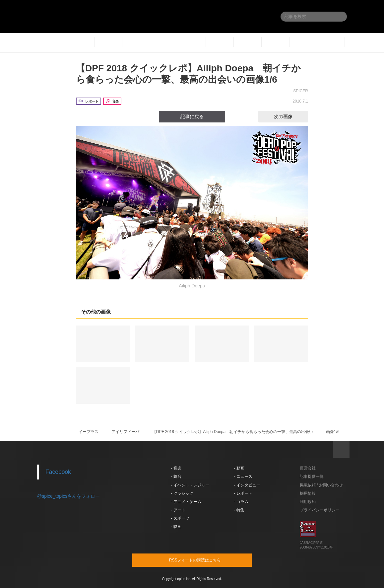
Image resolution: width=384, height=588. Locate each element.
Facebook (58, 472)
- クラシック (182, 493)
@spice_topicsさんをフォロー (68, 496)
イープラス (89, 432)
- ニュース (243, 477)
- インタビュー (247, 485)
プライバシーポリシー (320, 510)
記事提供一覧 (312, 477)
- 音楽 (176, 468)
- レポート (243, 493)
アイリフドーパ (125, 432)
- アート (178, 510)
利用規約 (308, 502)
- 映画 (176, 527)
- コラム (241, 502)
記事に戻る (192, 116)
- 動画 (239, 468)
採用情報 (308, 493)
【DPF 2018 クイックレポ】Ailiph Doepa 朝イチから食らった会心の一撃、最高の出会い (233, 432)
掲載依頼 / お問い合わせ (321, 485)
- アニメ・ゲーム (186, 502)
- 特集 (239, 510)
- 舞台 (176, 477)
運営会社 (308, 468)
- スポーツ (180, 518)
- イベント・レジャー (190, 485)
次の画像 (289, 116)
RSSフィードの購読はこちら (205, 560)
